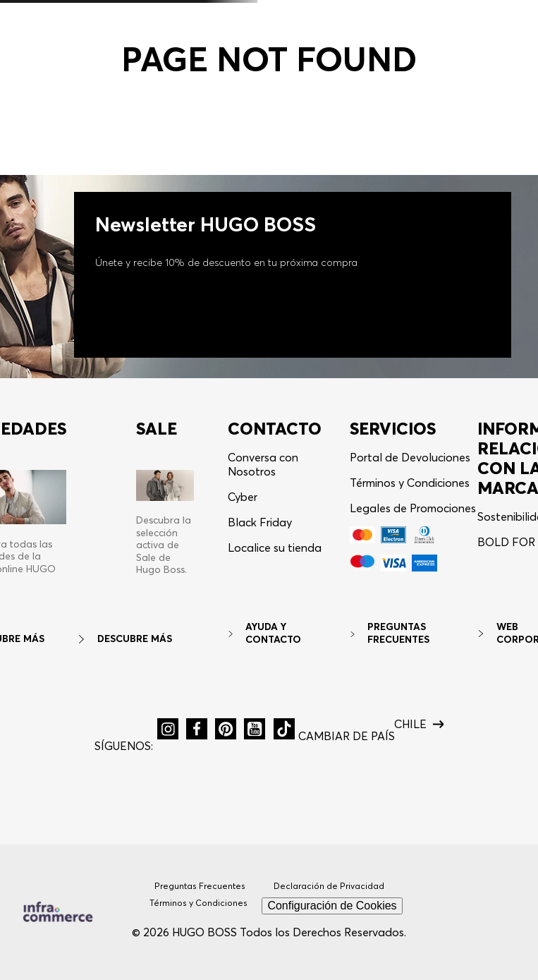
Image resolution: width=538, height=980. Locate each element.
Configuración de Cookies (332, 906)
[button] (168, 729)
